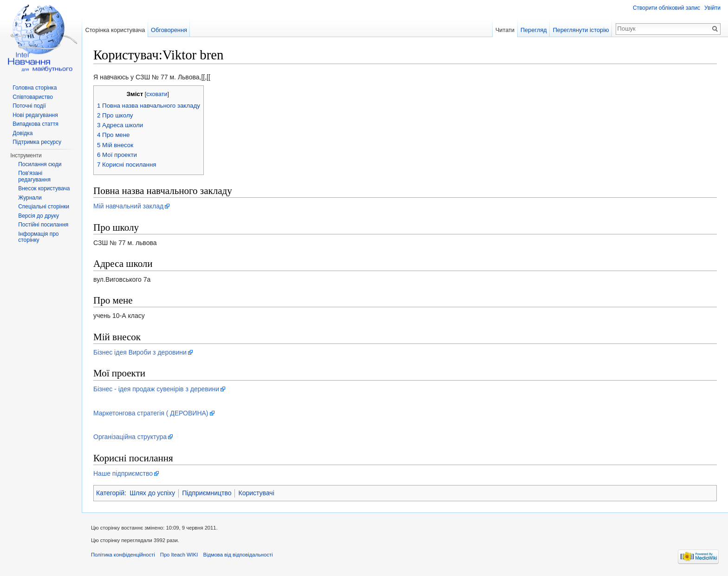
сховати (157, 94)
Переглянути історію (581, 30)
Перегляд (534, 30)
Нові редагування (35, 115)
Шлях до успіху (152, 493)
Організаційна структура (130, 437)
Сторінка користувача (115, 30)
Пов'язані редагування (34, 176)
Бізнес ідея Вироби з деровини (140, 352)
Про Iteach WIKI (179, 555)
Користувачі (256, 493)
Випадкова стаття (35, 124)
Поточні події (29, 106)
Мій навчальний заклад (128, 206)
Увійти (712, 8)
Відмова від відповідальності (238, 555)
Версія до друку (39, 216)
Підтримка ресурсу (37, 142)
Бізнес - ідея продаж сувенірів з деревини (156, 389)
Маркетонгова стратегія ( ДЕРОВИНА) (151, 413)
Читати (505, 30)
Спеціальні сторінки (44, 207)
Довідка (23, 133)
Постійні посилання (43, 225)
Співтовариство (33, 97)
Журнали (30, 198)
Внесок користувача (44, 188)
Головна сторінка (35, 88)
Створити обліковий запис (666, 8)
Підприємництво (207, 493)
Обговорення (169, 30)
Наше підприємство (123, 473)
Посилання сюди (40, 164)
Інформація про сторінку (38, 237)
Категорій (110, 493)
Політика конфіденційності (123, 555)
